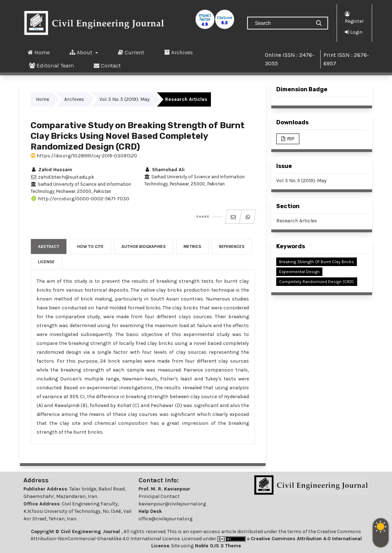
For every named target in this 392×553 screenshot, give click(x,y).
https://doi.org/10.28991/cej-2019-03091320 (84, 156)
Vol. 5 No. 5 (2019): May (125, 99)
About (82, 52)
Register (354, 17)
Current (131, 52)
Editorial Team (51, 65)
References (232, 246)
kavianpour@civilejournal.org (172, 504)
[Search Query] (282, 23)
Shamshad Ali (164, 170)
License (46, 262)
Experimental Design (299, 272)
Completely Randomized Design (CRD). (317, 282)
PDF (290, 139)
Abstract (49, 246)
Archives (178, 52)
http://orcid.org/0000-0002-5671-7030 (80, 199)
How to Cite (90, 246)
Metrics (192, 246)
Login (354, 32)
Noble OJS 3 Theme (217, 546)
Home (39, 52)
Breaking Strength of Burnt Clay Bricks (317, 262)
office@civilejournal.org (165, 519)
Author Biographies (144, 246)
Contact (107, 65)
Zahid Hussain (51, 170)
